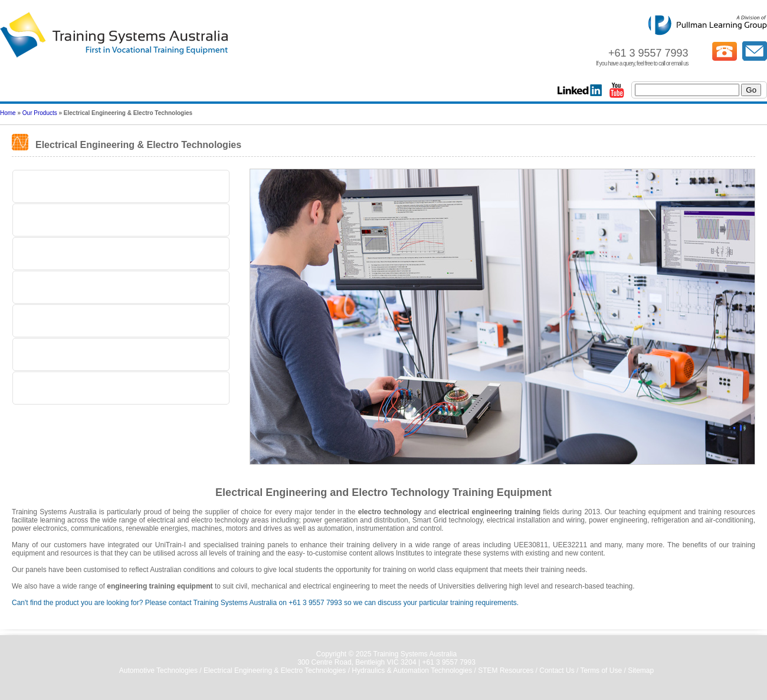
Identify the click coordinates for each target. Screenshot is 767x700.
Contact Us (557, 671)
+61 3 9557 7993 (448, 662)
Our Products (40, 113)
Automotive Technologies (158, 671)
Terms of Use (601, 671)
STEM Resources (506, 671)
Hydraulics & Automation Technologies (412, 671)
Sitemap (641, 671)
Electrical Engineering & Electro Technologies (275, 671)
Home (8, 113)
